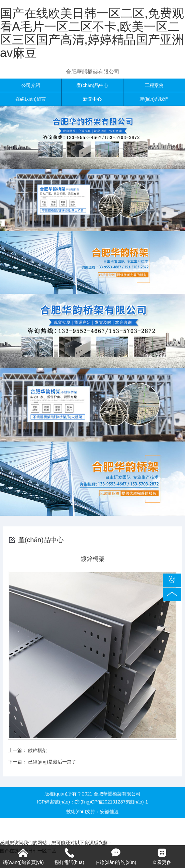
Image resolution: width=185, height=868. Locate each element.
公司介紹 (31, 85)
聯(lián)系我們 (154, 99)
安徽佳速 (109, 812)
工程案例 (154, 85)
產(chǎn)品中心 (92, 85)
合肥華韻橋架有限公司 (93, 72)
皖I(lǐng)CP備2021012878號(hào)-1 (111, 802)
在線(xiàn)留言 (31, 99)
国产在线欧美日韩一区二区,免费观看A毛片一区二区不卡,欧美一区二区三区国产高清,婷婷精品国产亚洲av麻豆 (92, 33)
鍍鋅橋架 (37, 750)
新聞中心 (92, 99)
